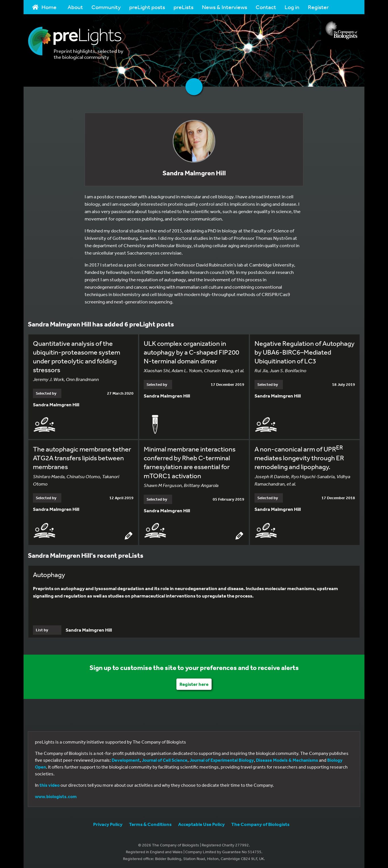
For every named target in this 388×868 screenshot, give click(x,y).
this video (50, 784)
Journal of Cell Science (165, 759)
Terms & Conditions (150, 823)
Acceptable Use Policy (201, 823)
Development (126, 759)
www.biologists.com (56, 796)
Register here (194, 683)
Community (106, 7)
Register (318, 7)
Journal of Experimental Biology (222, 759)
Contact (266, 7)
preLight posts (147, 7)
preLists (183, 7)
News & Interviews (225, 7)
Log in (292, 7)
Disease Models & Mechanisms (287, 759)
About (75, 7)
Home (44, 7)
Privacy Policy (108, 823)
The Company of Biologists (260, 823)
